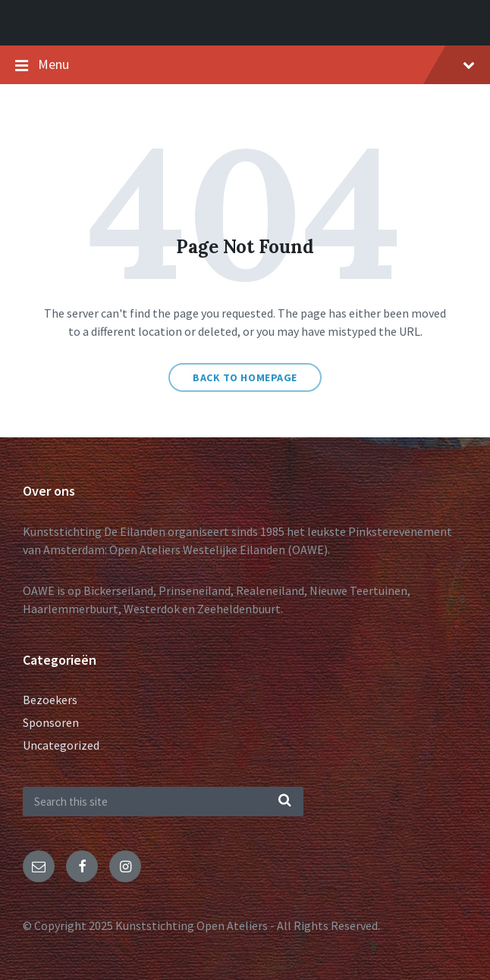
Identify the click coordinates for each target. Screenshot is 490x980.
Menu (256, 64)
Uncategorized (61, 745)
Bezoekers (50, 700)
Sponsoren (51, 722)
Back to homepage (245, 377)
